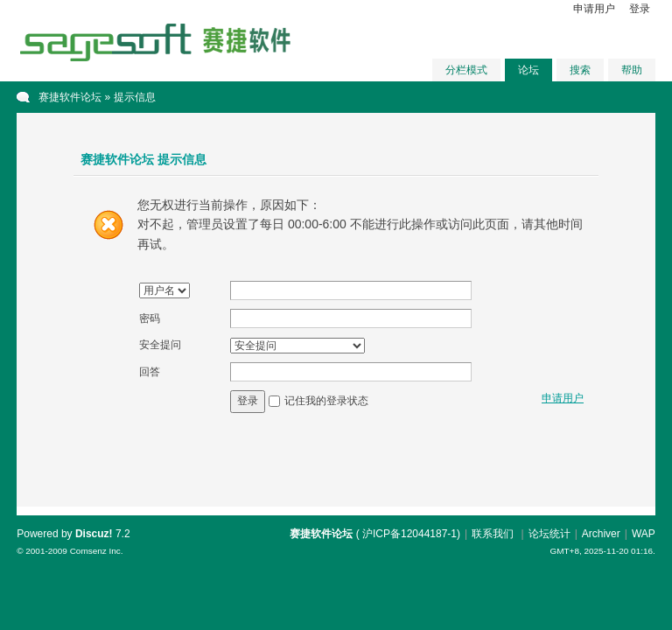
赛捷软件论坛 (70, 97)
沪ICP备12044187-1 (409, 534)
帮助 (632, 70)
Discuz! (94, 534)
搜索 (580, 70)
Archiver (601, 534)
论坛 (528, 70)
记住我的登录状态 (326, 401)
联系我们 (493, 534)
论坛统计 (549, 534)
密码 (150, 318)
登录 (640, 9)
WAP (644, 534)
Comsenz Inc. (97, 551)
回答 (150, 372)
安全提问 (160, 345)
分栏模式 (466, 70)
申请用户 (594, 9)
